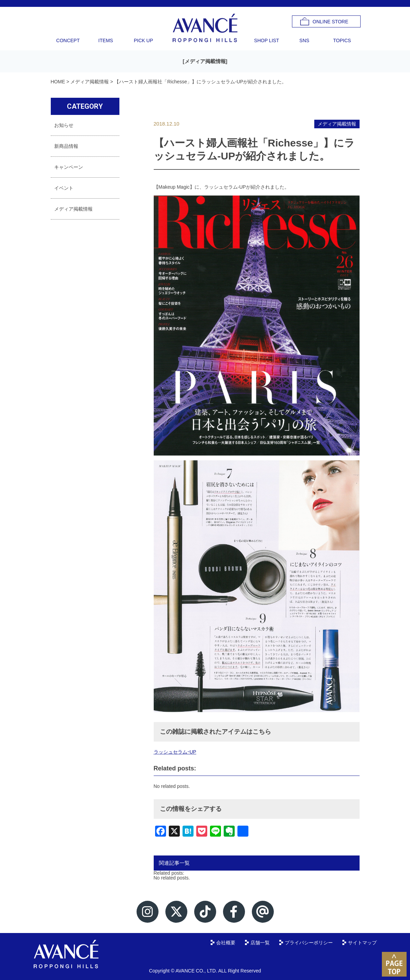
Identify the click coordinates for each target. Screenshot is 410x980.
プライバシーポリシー (309, 943)
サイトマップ (362, 943)
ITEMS (106, 40)
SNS (304, 40)
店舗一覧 (260, 943)
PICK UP (143, 40)
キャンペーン (69, 167)
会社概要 (226, 943)
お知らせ (64, 125)
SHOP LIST (267, 40)
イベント (64, 188)
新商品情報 (66, 146)
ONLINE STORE (330, 22)
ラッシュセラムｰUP (175, 752)
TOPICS (342, 40)
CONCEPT (68, 40)
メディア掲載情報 (205, 61)
